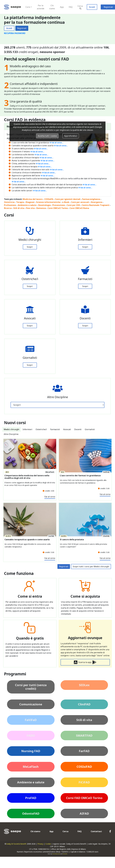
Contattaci (96, 831)
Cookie (48, 844)
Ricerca (8, 208)
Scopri (30, 247)
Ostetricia (9, 202)
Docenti (78, 429)
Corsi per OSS (73, 205)
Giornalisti (90, 429)
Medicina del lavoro (33, 199)
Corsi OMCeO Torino (58, 208)
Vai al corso (50, 497)
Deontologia (44, 205)
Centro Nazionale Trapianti (96, 205)
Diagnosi (30, 202)
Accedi (92, 7)
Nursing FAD (31, 751)
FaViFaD (31, 720)
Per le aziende (41, 7)
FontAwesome (56, 854)
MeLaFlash (31, 767)
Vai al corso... (56, 143)
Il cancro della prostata (72, 540)
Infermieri (27, 429)
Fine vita (30, 208)
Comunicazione (31, 704)
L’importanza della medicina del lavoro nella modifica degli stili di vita (27, 477)
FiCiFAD (84, 782)
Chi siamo (52, 7)
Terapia (20, 202)
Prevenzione (59, 205)
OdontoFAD (31, 813)
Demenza (41, 208)
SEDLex (84, 685)
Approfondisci (71, 136)
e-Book (66, 202)
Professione (10, 205)
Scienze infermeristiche (48, 202)
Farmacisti (55, 429)
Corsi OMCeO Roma (79, 208)
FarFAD (84, 751)
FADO (31, 735)
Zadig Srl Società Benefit (16, 844)
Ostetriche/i (41, 429)
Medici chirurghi (12, 429)
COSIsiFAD (84, 767)
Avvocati (67, 429)
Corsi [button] (28, 7)
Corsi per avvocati (80, 202)
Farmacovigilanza (91, 199)
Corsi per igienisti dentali (68, 199)
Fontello (65, 854)
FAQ (71, 7)
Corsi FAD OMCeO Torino (84, 798)
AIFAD (84, 813)
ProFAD (31, 798)
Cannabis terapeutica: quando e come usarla (27, 540)
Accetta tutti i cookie (47, 136)
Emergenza (97, 202)
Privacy (40, 844)
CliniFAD (84, 704)
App (62, 7)
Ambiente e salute (27, 205)
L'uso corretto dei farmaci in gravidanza (80, 476)
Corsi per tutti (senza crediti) (31, 687)
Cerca (80, 7)
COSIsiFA (49, 199)
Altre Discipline (11, 434)
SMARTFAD (84, 735)
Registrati (22, 28)
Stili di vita (19, 208)
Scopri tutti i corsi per (91, 566)
